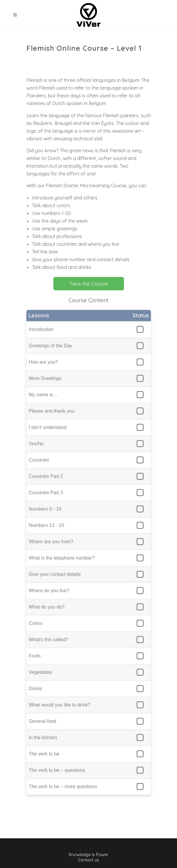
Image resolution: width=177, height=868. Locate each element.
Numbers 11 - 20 (46, 525)
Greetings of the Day (51, 346)
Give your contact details (55, 574)
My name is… (43, 395)
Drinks (35, 689)
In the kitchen (43, 738)
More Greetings (45, 378)
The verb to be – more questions (63, 787)
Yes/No (36, 444)
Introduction (41, 329)
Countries (39, 460)
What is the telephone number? (62, 558)
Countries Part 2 (46, 476)
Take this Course (89, 284)
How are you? (43, 362)
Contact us (88, 860)
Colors (36, 623)
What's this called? (48, 640)
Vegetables (40, 672)
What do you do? (47, 607)
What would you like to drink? (60, 705)
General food (43, 721)
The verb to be (44, 754)
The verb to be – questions (57, 770)
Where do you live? (49, 591)
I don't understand (48, 427)
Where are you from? (51, 542)
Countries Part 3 (46, 493)
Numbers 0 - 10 (45, 509)
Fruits (35, 656)
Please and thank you (52, 411)
